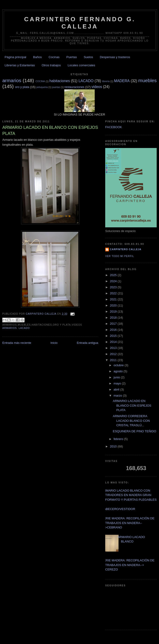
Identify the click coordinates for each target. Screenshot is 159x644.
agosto (119, 371)
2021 (114, 299)
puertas (56, 87)
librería (106, 81)
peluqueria (42, 87)
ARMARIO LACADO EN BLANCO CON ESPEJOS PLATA (132, 405)
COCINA (40, 81)
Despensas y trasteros (115, 57)
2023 (114, 287)
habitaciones (60, 81)
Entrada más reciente (17, 343)
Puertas (72, 57)
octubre (119, 365)
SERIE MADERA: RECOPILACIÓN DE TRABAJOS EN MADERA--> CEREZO (128, 565)
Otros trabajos (51, 65)
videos (97, 87)
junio (117, 377)
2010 (114, 446)
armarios (12, 80)
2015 (114, 336)
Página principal (16, 57)
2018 (114, 318)
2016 (114, 330)
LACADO (86, 81)
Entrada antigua (87, 343)
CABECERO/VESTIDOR (118, 509)
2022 (114, 293)
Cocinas (54, 57)
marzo (118, 396)
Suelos (88, 57)
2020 (114, 305)
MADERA (122, 81)
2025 (114, 275)
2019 (114, 311)
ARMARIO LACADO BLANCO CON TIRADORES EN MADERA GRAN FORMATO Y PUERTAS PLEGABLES (129, 495)
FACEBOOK (114, 127)
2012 (114, 354)
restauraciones (74, 87)
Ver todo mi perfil (120, 256)
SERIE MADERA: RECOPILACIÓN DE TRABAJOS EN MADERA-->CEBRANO (128, 523)
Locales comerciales (81, 65)
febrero (119, 439)
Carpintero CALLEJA (126, 249)
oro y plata (22, 87)
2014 (114, 342)
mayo (118, 383)
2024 (114, 281)
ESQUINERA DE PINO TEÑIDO (134, 431)
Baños (38, 57)
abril (117, 389)
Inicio (54, 343)
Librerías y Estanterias (20, 65)
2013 (114, 348)
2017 (114, 324)
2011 (114, 360)
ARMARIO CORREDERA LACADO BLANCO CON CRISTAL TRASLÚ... (131, 421)
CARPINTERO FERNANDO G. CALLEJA (80, 23)
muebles (147, 80)
